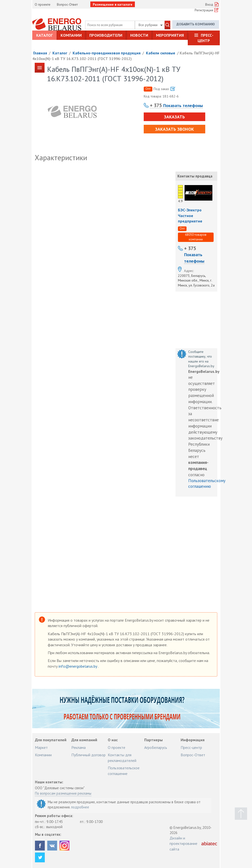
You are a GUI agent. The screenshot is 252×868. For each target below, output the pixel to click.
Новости (139, 35)
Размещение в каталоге (113, 4)
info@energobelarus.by (78, 666)
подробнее (80, 807)
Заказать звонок (174, 129)
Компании (71, 35)
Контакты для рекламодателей (122, 758)
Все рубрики (151, 25)
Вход (209, 4)
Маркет (41, 747)
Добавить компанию (196, 24)
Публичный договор (88, 755)
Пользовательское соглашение (124, 771)
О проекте (43, 4)
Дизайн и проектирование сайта (183, 844)
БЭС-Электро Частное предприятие (190, 215)
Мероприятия (170, 35)
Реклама (79, 747)
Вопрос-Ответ (67, 4)
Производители (106, 35)
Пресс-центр (205, 38)
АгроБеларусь (156, 747)
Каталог (44, 35)
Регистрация (204, 10)
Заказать (174, 117)
